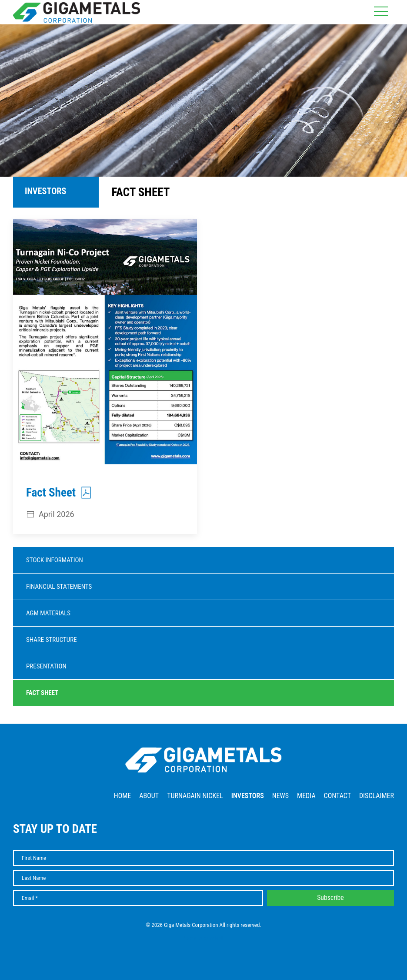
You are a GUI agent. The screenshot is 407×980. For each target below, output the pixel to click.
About (149, 796)
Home (123, 796)
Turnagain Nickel (195, 796)
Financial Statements (59, 587)
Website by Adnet (204, 938)
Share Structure (52, 640)
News (280, 796)
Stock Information (55, 560)
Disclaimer (377, 796)
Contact (337, 796)
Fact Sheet (42, 693)
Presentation (46, 666)
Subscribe (330, 898)
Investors (248, 796)
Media (306, 796)
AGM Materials (48, 613)
